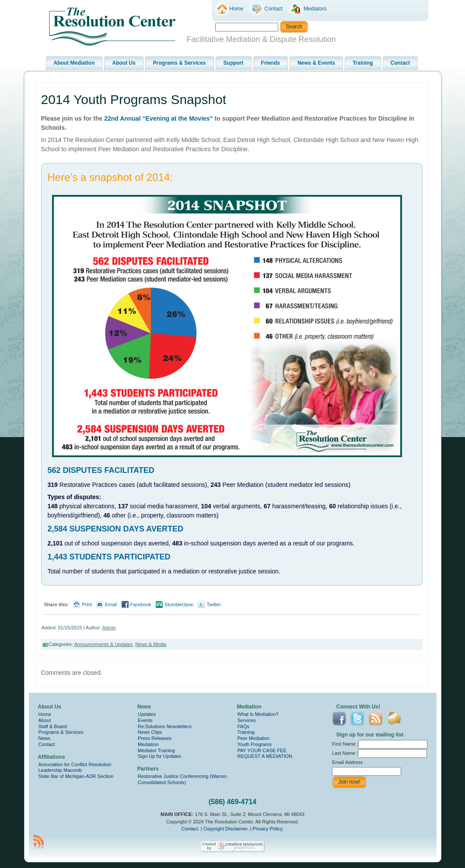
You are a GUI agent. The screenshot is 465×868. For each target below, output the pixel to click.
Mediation (148, 744)
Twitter (213, 604)
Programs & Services (61, 732)
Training (246, 732)
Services (247, 720)
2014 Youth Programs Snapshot (134, 99)
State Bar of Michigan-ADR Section (76, 776)
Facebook (141, 604)
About (45, 720)
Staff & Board (53, 726)
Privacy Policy (268, 829)
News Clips (150, 732)
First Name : (380, 744)
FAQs (244, 726)
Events (145, 720)
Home (45, 714)
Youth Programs (255, 744)
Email (111, 604)
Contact (47, 744)
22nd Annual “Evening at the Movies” (158, 118)
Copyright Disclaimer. (226, 829)
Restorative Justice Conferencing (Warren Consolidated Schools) (182, 779)
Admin (109, 628)
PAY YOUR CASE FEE (262, 750)
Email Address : (349, 762)
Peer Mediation (254, 738)
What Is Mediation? (258, 714)
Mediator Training (156, 750)
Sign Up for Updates (159, 756)
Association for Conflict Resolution (75, 764)
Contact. (191, 829)
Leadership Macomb (60, 770)
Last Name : (379, 753)
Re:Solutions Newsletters (165, 726)
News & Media (151, 644)
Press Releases (155, 738)
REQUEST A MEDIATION (265, 756)
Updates (147, 714)
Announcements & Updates (103, 644)
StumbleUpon (179, 604)
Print (87, 604)
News (45, 738)
